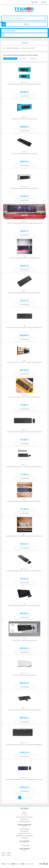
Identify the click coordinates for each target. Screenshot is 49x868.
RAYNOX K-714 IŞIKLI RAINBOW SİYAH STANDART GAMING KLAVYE (24, 223)
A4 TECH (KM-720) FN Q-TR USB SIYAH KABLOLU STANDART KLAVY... (24, 327)
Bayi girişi (24, 838)
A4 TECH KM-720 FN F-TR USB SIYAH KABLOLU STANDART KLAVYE (24, 362)
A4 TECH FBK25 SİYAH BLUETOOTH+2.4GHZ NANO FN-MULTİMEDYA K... (24, 745)
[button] (24, 43)
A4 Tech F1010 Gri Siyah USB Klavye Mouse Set (24, 640)
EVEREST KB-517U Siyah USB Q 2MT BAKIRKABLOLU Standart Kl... (24, 84)
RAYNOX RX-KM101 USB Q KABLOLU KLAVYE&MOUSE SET (25, 258)
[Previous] (17, 798)
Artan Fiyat (33, 59)
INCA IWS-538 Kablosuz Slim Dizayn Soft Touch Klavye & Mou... (24, 571)
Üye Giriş (35, 2)
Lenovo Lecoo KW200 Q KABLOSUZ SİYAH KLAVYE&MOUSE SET (24, 710)
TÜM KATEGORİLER (9, 31)
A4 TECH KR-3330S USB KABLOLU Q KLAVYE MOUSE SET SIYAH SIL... (24, 432)
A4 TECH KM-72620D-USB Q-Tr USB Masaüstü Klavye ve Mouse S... (24, 467)
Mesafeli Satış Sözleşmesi (24, 836)
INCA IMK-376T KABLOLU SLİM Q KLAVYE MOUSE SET (24, 188)
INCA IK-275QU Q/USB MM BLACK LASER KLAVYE (24, 154)
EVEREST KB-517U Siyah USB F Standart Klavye (24, 119)
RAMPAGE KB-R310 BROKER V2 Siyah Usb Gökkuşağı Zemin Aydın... (24, 779)
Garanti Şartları (24, 822)
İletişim (24, 813)
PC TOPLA (25, 815)
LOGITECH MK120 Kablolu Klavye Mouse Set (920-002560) (24, 606)
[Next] (32, 798)
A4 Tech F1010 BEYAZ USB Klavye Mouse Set (25, 675)
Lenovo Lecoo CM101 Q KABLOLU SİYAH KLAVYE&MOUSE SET (24, 397)
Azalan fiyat (23, 59)
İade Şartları (24, 831)
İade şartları (24, 819)
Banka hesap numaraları (24, 817)
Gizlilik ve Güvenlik (24, 834)
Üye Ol (44, 2)
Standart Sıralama (10, 59)
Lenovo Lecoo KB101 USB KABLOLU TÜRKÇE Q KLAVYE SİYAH (24, 293)
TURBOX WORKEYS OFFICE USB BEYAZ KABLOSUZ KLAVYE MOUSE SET (24, 536)
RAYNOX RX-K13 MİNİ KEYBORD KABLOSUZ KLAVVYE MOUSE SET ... (24, 501)
